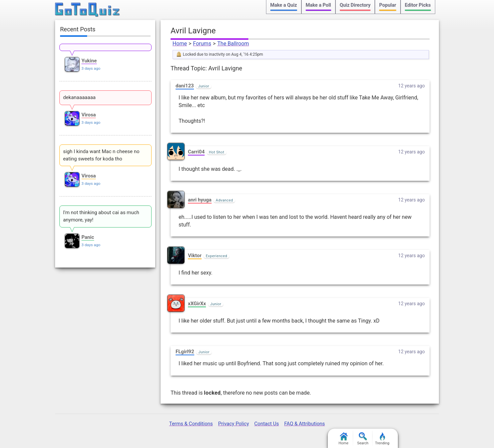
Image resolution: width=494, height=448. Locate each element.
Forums (202, 44)
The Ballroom (233, 44)
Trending (382, 439)
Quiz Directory (355, 5)
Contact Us (267, 424)
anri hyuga (200, 200)
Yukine (89, 61)
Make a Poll (318, 5)
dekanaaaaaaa (79, 97)
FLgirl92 (185, 352)
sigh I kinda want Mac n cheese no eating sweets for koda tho (101, 155)
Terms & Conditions (191, 424)
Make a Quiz (284, 5)
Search (363, 439)
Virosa (89, 115)
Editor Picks (418, 5)
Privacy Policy (233, 424)
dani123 (185, 86)
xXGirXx (197, 304)
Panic (88, 237)
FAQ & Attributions (304, 424)
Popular (388, 5)
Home (180, 44)
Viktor (195, 256)
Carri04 (196, 152)
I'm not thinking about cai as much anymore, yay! (101, 216)
